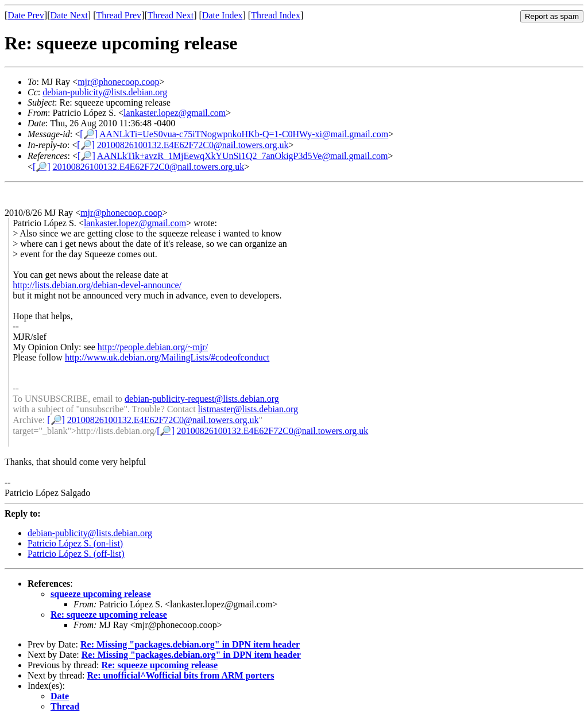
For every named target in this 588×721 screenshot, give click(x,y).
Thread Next (171, 15)
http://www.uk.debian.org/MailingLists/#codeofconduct (167, 357)
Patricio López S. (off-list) (76, 554)
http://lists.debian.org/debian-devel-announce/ (97, 285)
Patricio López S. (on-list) (75, 543)
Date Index (223, 15)
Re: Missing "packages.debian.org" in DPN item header (190, 644)
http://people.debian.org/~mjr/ (153, 347)
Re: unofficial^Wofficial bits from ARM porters (181, 675)
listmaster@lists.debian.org (248, 409)
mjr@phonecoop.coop (118, 82)
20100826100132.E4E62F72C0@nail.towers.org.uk (193, 145)
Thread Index (276, 15)
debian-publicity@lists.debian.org (105, 92)
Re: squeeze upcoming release (109, 615)
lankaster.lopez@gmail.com (175, 113)
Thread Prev (119, 15)
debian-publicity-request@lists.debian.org (202, 399)
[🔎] (89, 134)
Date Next (69, 15)
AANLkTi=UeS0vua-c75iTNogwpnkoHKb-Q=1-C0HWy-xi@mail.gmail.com (244, 134)
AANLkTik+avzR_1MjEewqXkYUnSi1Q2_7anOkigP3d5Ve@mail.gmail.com (243, 156)
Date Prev (26, 15)
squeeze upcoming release (101, 594)
